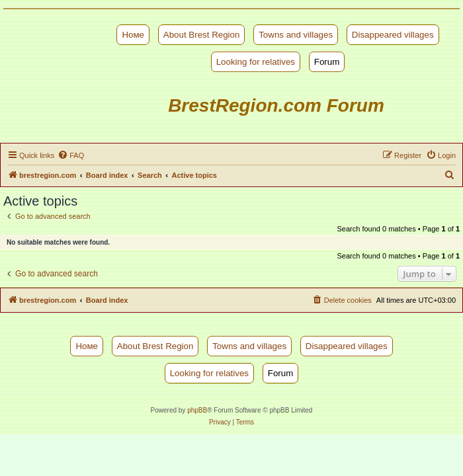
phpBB (197, 410)
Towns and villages (296, 35)
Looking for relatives (256, 62)
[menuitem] (71, 155)
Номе (133, 35)
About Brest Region (202, 35)
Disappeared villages (393, 35)
